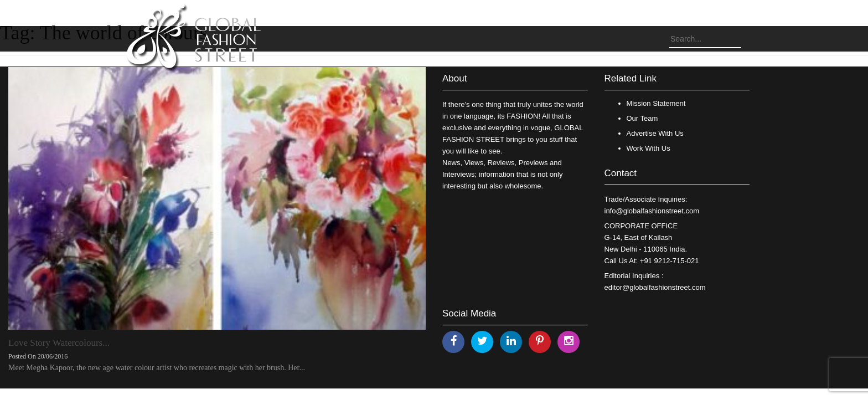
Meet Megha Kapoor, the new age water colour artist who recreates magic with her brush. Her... (157, 368)
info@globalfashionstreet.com (652, 211)
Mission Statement (656, 103)
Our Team (642, 118)
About (454, 78)
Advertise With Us (655, 133)
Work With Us (649, 148)
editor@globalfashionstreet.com (655, 287)
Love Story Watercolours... (59, 343)
